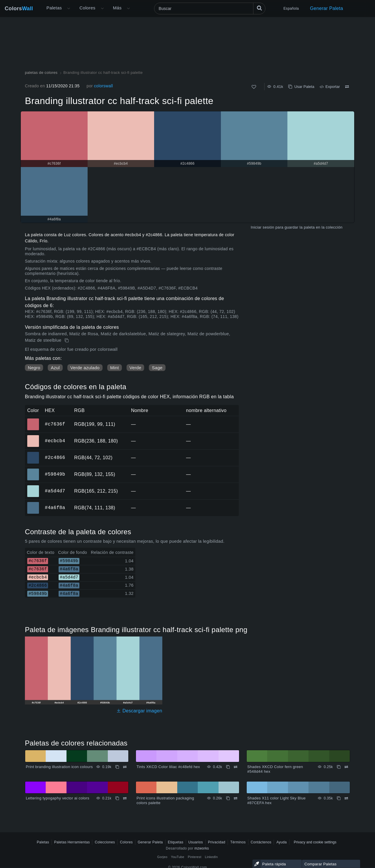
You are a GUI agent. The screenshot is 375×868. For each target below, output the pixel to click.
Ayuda (281, 842)
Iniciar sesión (262, 227)
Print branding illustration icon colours (59, 767)
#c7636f (55, 424)
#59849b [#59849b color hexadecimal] (33, 470)
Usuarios (196, 842)
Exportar (330, 87)
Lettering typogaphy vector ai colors (58, 798)
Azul (55, 368)
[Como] (254, 87)
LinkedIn (211, 857)
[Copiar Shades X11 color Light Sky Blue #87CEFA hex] (339, 798)
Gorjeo (162, 857)
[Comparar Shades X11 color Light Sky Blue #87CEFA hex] (346, 798)
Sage (157, 368)
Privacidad (217, 842)
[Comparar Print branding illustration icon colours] (125, 767)
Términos (238, 842)
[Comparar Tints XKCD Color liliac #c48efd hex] (236, 767)
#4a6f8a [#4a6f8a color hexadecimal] (33, 504)
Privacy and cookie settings (315, 842)
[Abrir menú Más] (69, 8)
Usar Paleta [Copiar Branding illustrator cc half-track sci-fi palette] (301, 87)
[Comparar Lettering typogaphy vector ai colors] (125, 798)
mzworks (202, 848)
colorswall (104, 86)
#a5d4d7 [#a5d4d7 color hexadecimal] (33, 487)
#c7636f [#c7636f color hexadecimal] (33, 420)
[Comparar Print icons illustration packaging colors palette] (236, 798)
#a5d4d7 (55, 491)
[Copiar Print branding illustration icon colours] (117, 767)
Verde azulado (85, 368)
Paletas (54, 8)
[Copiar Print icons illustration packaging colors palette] (228, 798)
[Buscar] (210, 8)
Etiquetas (176, 842)
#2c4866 (55, 457)
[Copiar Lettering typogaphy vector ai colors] (117, 798)
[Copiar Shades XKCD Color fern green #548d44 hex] (339, 767)
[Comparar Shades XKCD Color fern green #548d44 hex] (346, 767)
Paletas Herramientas (72, 842)
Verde (135, 368)
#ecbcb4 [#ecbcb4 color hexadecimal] (33, 437)
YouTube (178, 857)
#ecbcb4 (55, 441)
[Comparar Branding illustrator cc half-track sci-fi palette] (347, 87)
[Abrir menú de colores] (102, 8)
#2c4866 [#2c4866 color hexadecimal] (33, 454)
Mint (115, 368)
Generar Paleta (327, 8)
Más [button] (117, 8)
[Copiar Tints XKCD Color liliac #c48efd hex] (228, 767)
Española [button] (291, 8)
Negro (34, 368)
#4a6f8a (55, 508)
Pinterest (195, 857)
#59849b (55, 474)
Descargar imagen (139, 711)
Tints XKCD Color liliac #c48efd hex (168, 767)
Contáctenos (261, 842)
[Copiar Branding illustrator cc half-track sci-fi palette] (67, 341)
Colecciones (105, 842)
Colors (19, 8)
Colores (87, 8)
